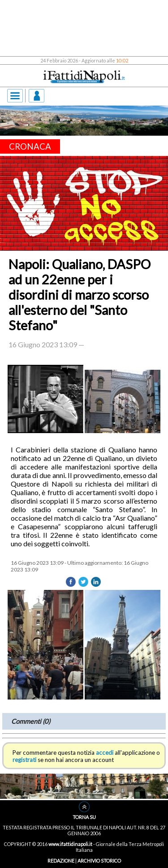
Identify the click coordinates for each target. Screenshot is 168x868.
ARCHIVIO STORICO (99, 861)
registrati (24, 760)
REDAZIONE (61, 861)
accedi (105, 753)
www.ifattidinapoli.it (70, 844)
